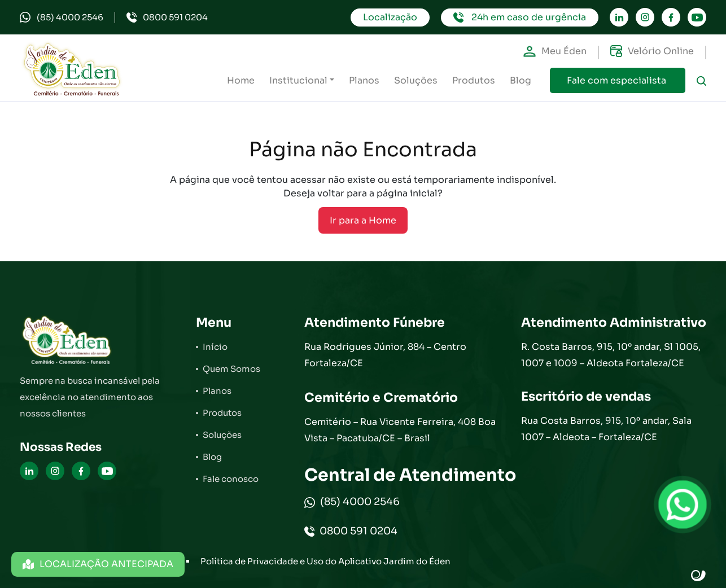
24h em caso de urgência (520, 17)
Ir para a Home (363, 220)
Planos (364, 80)
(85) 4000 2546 (62, 17)
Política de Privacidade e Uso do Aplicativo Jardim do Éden (325, 561)
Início (215, 347)
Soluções (416, 80)
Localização (390, 17)
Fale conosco (231, 479)
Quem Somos (231, 369)
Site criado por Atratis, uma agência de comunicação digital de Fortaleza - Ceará (699, 576)
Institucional (298, 80)
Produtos (474, 80)
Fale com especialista (618, 80)
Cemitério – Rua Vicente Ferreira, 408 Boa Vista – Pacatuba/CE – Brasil (400, 430)
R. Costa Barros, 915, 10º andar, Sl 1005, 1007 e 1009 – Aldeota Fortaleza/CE (611, 355)
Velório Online (652, 51)
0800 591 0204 (167, 17)
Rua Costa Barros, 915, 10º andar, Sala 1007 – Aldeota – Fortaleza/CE (606, 429)
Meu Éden (555, 51)
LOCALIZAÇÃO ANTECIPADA (98, 564)
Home (241, 80)
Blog (521, 80)
